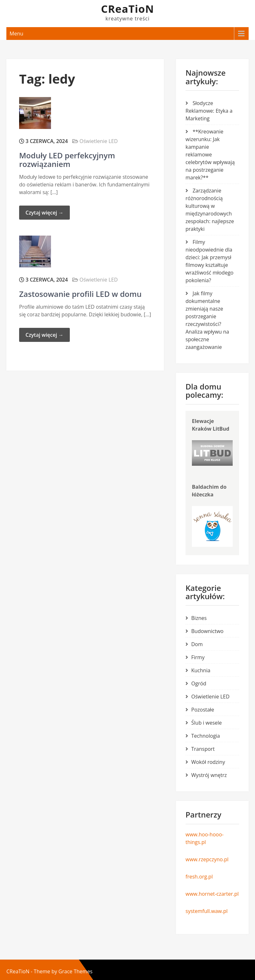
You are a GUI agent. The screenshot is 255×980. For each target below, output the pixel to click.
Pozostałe (203, 710)
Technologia (206, 736)
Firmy (198, 657)
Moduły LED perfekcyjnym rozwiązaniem (67, 159)
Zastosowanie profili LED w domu (80, 294)
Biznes (199, 618)
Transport (203, 749)
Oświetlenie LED (98, 141)
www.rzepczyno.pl (207, 859)
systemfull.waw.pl (207, 911)
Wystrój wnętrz (209, 775)
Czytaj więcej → (44, 213)
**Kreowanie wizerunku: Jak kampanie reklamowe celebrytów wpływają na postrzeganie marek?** (210, 155)
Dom (197, 644)
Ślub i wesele (207, 723)
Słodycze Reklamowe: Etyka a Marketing (209, 111)
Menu (16, 34)
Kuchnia (201, 670)
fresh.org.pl (199, 877)
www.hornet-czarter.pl (212, 894)
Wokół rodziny (208, 762)
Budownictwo (207, 631)
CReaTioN (128, 9)
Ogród (199, 683)
